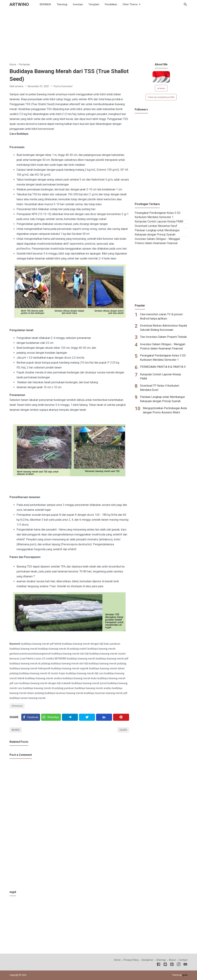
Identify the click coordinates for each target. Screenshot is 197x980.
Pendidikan (111, 4)
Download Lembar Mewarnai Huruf (156, 226)
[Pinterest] (121, 717)
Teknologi (62, 4)
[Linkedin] (104, 717)
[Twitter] (51, 717)
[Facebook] (31, 717)
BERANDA (45, 4)
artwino (161, 88)
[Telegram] (70, 717)
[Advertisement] (99, 38)
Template (94, 4)
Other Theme (130, 4)
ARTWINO (19, 4)
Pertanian (18, 706)
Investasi (78, 4)
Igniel (185, 975)
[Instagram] (179, 965)
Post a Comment (63, 86)
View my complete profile (161, 97)
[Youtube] (185, 965)
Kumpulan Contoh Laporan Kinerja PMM (159, 221)
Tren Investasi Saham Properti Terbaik (163, 337)
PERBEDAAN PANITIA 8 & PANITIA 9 (163, 367)
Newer (16, 730)
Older (123, 730)
